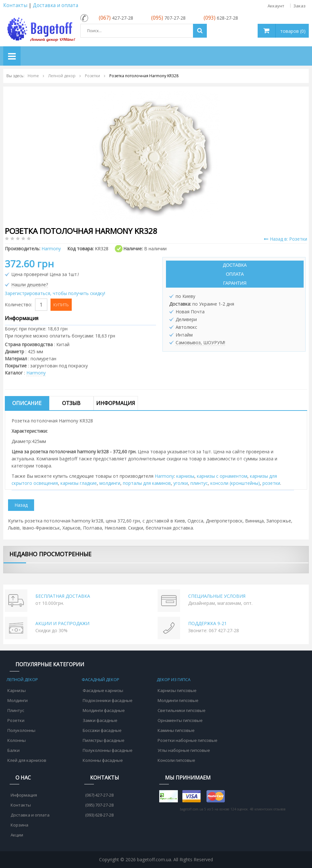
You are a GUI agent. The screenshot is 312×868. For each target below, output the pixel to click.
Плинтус (16, 710)
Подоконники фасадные (108, 700)
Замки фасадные (100, 720)
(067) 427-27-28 (99, 795)
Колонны (17, 740)
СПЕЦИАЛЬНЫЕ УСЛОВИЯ (217, 596)
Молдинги (18, 700)
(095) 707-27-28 (99, 805)
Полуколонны (21, 730)
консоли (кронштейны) (235, 483)
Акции (17, 835)
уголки (181, 483)
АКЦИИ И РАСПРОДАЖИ (62, 623)
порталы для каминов (147, 483)
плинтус (199, 483)
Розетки (16, 720)
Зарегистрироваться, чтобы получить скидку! (55, 293)
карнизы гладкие (79, 483)
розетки (271, 483)
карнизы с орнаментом (222, 476)
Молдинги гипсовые (178, 700)
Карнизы (17, 690)
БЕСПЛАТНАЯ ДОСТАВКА (63, 596)
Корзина (19, 825)
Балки (14, 750)
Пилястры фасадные (104, 740)
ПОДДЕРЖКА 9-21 (207, 623)
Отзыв (71, 403)
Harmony (36, 373)
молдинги (110, 483)
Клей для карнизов (27, 760)
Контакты (15, 5)
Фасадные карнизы (103, 690)
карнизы (185, 476)
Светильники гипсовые (182, 710)
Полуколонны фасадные (108, 750)
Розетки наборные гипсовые (188, 740)
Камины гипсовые (176, 730)
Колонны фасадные (103, 760)
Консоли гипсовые (176, 760)
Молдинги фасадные (104, 710)
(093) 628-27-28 (99, 815)
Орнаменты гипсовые (180, 720)
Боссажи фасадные (102, 730)
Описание (27, 403)
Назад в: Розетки (285, 239)
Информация (116, 403)
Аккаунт (276, 6)
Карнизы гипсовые (177, 690)
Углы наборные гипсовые (184, 750)
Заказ (299, 6)
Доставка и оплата (55, 5)
